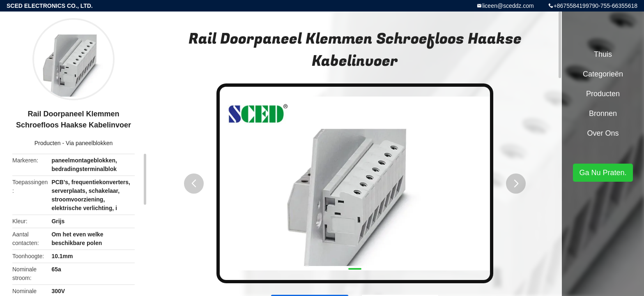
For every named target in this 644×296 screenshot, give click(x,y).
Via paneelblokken (89, 143)
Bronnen (603, 113)
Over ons (603, 133)
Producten (48, 143)
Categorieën (603, 74)
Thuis (603, 54)
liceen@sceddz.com (508, 6)
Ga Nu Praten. (603, 173)
